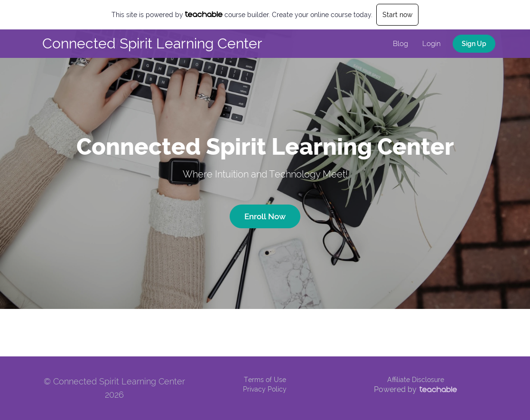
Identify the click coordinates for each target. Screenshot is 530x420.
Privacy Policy (265, 389)
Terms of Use (265, 380)
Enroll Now (265, 216)
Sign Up (474, 44)
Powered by (415, 389)
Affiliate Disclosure (416, 380)
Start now (397, 15)
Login (432, 44)
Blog (400, 44)
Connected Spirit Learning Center (152, 43)
